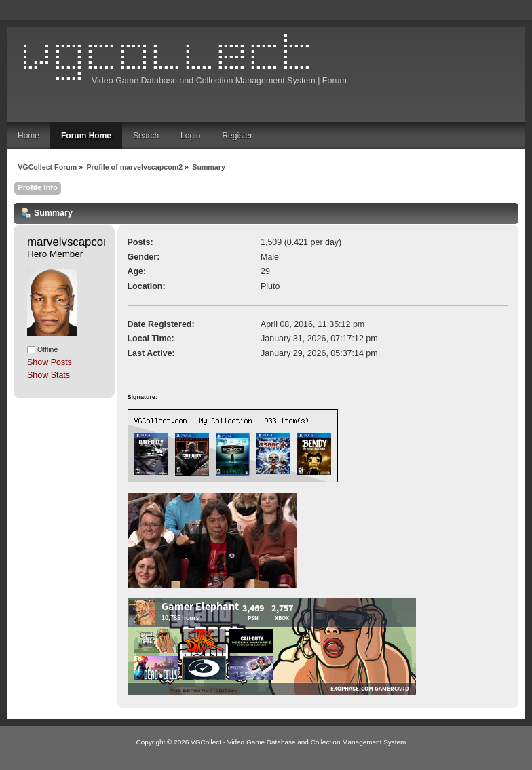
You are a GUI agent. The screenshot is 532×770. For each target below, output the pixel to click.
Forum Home (86, 136)
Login (190, 136)
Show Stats (49, 375)
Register (237, 136)
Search (146, 136)
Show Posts (50, 362)
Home (28, 136)
